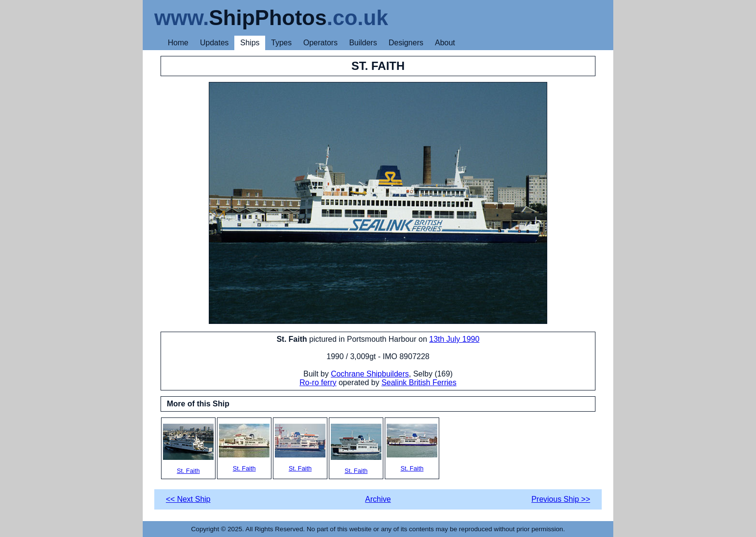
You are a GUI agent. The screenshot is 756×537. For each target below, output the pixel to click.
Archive (378, 499)
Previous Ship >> (561, 499)
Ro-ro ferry (318, 383)
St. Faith (188, 449)
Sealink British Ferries (419, 383)
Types (281, 43)
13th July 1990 (454, 339)
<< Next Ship (188, 499)
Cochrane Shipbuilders (370, 374)
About (445, 43)
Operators (320, 43)
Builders (363, 43)
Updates (215, 43)
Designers (406, 43)
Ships (250, 43)
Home (178, 43)
